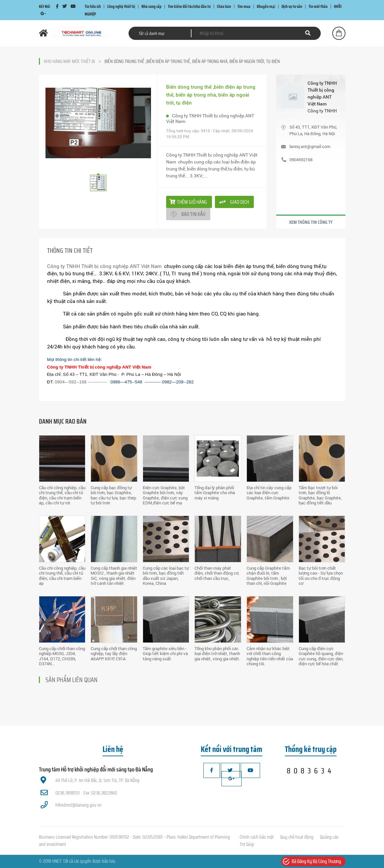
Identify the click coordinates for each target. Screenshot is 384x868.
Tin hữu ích (93, 6)
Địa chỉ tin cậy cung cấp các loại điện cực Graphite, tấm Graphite (269, 493)
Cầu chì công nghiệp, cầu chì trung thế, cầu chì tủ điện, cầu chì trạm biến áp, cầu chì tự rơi (62, 495)
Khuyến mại (266, 6)
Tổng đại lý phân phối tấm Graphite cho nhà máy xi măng (215, 493)
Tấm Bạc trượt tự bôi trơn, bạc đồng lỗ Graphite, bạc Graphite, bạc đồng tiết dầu (320, 495)
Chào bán (224, 6)
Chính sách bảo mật (257, 837)
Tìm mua (244, 6)
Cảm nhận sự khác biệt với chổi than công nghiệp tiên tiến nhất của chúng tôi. (270, 656)
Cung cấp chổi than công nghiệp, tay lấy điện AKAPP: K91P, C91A (114, 654)
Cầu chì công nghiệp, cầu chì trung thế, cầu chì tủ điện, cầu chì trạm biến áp (62, 576)
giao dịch (239, 202)
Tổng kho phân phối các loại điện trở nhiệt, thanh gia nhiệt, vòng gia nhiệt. (217, 654)
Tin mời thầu (318, 6)
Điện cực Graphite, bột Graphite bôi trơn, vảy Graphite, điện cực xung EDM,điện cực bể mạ (165, 495)
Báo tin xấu (193, 214)
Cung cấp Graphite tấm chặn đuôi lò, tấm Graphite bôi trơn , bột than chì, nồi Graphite (268, 576)
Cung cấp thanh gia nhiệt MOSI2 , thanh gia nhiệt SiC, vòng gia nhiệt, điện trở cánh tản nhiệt (114, 576)
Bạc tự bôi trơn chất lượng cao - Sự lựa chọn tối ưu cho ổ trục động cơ (321, 576)
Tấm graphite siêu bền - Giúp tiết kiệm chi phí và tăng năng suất (165, 654)
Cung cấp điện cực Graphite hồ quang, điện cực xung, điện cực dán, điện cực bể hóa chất (321, 656)
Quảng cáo (329, 837)
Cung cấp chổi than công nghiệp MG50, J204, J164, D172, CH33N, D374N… (62, 656)
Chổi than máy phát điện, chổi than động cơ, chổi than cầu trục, (217, 573)
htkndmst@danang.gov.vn (71, 805)
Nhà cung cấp (151, 6)
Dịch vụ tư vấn (292, 6)
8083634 (311, 771)
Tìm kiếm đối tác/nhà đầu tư (189, 6)
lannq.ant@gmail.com (310, 146)
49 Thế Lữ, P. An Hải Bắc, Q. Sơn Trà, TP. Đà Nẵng (90, 780)
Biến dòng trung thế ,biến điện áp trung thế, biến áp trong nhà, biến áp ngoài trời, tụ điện (192, 61)
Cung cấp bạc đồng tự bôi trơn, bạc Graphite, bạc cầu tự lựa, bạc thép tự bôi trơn (113, 495)
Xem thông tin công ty (311, 222)
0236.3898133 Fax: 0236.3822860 (79, 793)
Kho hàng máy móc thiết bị (69, 61)
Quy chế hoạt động (297, 837)
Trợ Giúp (247, 844)
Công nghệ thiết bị (121, 6)
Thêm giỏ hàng (188, 202)
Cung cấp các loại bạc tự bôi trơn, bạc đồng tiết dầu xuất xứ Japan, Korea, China (166, 576)
